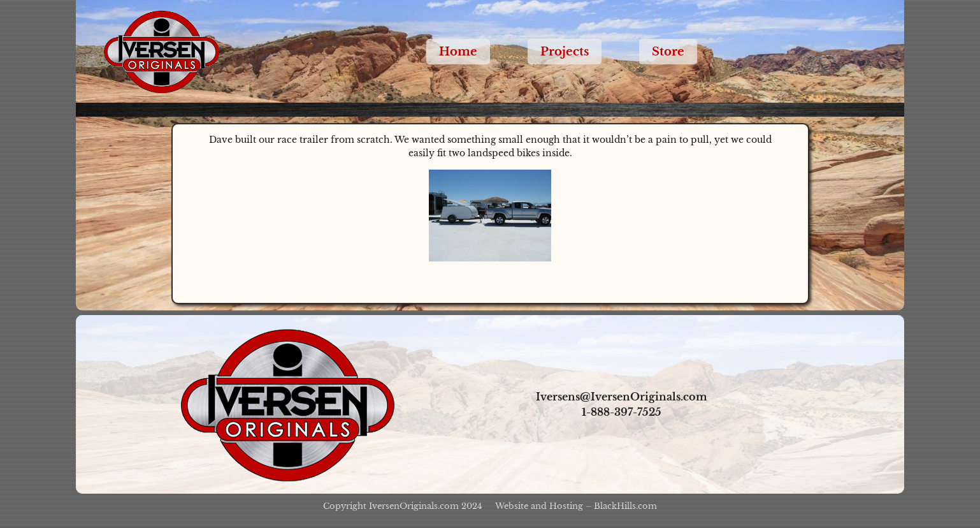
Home (458, 52)
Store (668, 52)
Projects (565, 52)
